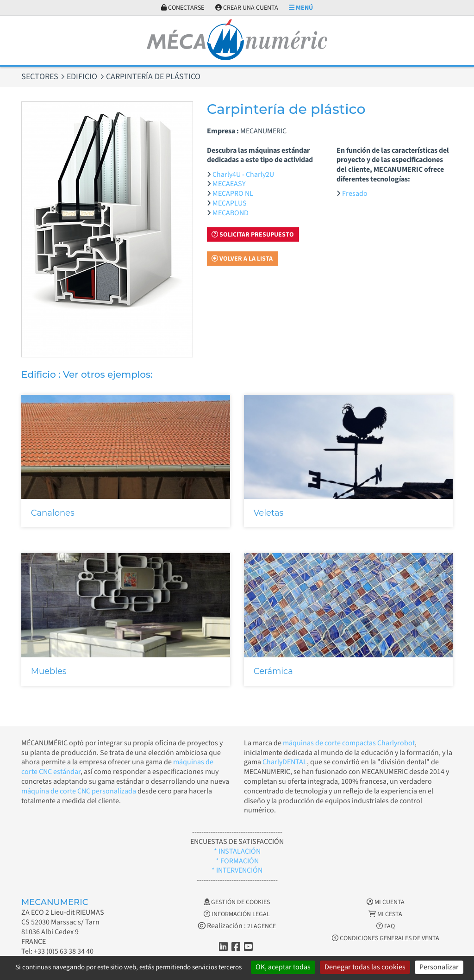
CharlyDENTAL (285, 762)
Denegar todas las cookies (365, 967)
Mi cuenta (386, 902)
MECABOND (231, 213)
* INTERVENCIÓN (237, 870)
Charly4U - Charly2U (243, 175)
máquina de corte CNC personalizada (79, 791)
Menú (301, 8)
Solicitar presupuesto (253, 235)
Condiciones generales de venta (386, 938)
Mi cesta (385, 914)
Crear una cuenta (247, 8)
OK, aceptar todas (283, 967)
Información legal (237, 914)
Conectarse (183, 8)
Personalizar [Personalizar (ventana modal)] (439, 967)
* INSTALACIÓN (237, 851)
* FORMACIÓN (237, 861)
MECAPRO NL (233, 194)
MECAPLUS (230, 203)
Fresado (355, 194)
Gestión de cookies (237, 902)
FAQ (386, 926)
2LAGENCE (262, 926)
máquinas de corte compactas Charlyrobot (349, 743)
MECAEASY (229, 184)
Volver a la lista (242, 259)
